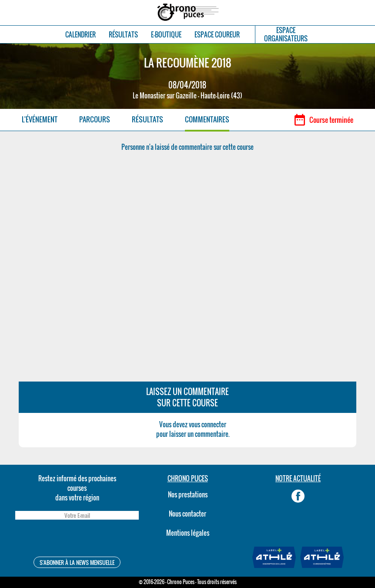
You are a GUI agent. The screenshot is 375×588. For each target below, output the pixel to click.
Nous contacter (187, 514)
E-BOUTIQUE (166, 35)
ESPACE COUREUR (217, 35)
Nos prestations (188, 494)
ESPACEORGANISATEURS (286, 34)
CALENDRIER (80, 35)
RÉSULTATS (123, 35)
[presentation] (77, 539)
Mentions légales (188, 533)
